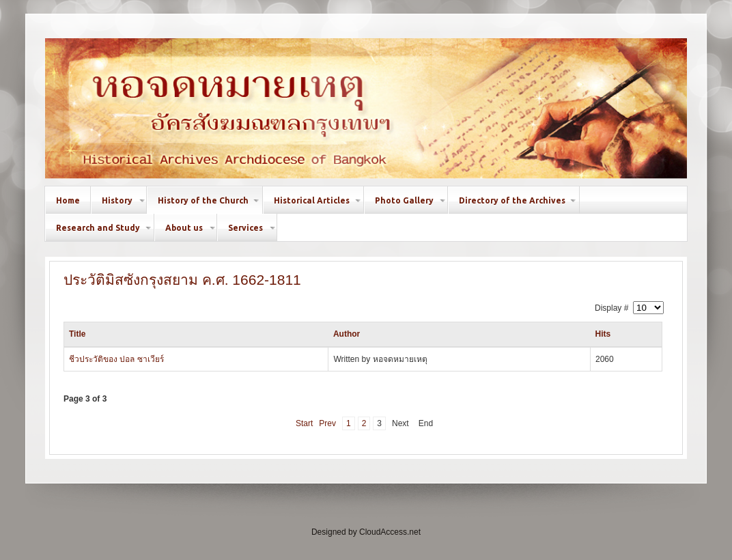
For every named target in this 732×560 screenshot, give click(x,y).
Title (77, 334)
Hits (603, 334)
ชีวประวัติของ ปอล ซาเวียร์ (116, 359)
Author (347, 334)
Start (304, 423)
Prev (327, 423)
